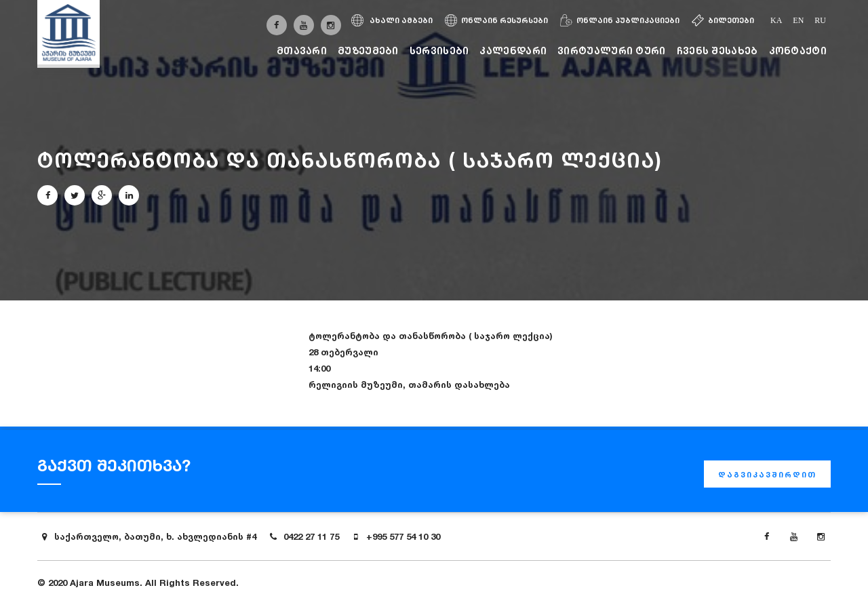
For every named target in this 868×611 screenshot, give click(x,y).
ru (820, 20)
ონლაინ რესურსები (496, 20)
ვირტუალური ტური (612, 51)
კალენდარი (513, 51)
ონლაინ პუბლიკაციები (620, 20)
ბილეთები (723, 20)
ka (776, 20)
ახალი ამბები (392, 20)
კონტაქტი (798, 51)
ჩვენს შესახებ (717, 51)
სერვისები (439, 51)
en (798, 20)
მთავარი (302, 51)
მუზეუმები (368, 51)
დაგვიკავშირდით (767, 475)
